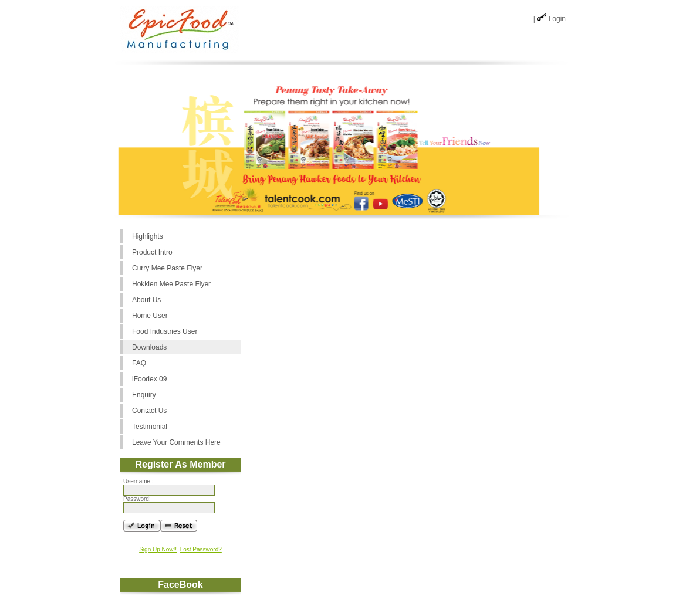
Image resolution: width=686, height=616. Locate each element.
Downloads (149, 347)
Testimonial (150, 427)
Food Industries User (165, 331)
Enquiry (144, 395)
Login (557, 19)
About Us (146, 300)
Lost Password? (201, 549)
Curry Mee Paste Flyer (167, 268)
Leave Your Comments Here (176, 442)
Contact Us (149, 411)
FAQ (139, 363)
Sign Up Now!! (158, 549)
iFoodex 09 (149, 379)
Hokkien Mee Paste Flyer (171, 284)
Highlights (148, 236)
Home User (150, 316)
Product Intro (152, 252)
